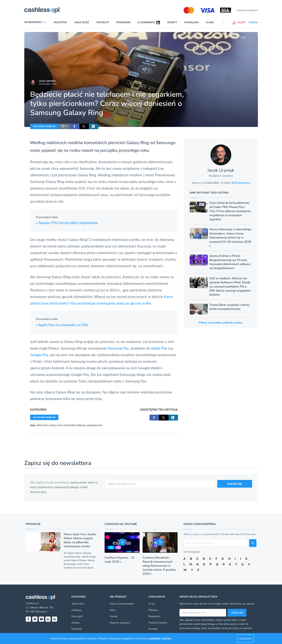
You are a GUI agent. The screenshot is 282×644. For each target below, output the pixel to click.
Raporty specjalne (120, 623)
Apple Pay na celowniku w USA (62, 325)
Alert (113, 610)
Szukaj (114, 616)
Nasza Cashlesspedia (122, 604)
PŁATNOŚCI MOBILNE (44, 126)
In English (191, 22)
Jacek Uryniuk (47, 81)
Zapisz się (237, 613)
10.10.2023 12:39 (48, 84)
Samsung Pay (118, 348)
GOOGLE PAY (55, 425)
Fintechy (103, 22)
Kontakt (153, 629)
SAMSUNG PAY (94, 425)
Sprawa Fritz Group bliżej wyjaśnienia (67, 223)
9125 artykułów (241, 183)
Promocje (33, 524)
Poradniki (123, 22)
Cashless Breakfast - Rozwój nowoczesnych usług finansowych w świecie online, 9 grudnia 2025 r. (159, 566)
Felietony (60, 22)
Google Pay (39, 355)
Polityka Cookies (158, 623)
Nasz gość (82, 22)
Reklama (153, 610)
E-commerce (146, 22)
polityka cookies (160, 639)
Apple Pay (159, 348)
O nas (210, 22)
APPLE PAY (42, 425)
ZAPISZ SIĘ (235, 484)
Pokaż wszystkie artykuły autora (221, 323)
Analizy (75, 623)
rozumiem (245, 639)
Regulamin (154, 616)
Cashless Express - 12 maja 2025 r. (120, 560)
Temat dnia (78, 604)
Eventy (172, 22)
